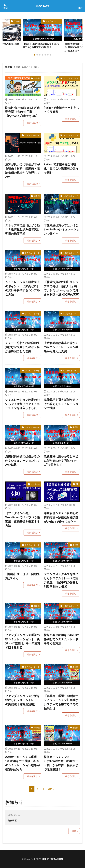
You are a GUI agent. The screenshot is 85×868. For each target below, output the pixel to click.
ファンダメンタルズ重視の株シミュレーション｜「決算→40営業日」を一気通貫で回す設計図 (23, 641)
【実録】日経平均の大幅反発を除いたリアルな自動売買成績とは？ (42, 46)
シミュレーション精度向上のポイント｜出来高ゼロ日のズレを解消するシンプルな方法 (22, 288)
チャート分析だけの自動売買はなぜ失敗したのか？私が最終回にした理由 (22, 347)
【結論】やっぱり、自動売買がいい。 (22, 576)
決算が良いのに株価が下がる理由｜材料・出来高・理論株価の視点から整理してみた (22, 171)
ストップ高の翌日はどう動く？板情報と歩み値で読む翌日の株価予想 (22, 230)
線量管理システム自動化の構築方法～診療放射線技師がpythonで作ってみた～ (61, 517)
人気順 (17, 67)
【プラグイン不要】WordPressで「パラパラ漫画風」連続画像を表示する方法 (23, 519)
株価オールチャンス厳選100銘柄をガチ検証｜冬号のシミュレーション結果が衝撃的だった (22, 763)
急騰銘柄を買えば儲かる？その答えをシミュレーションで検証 (61, 404)
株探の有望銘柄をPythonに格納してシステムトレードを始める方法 (61, 639)
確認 (74, 831)
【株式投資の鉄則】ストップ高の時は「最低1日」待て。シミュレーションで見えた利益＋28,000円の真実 (61, 288)
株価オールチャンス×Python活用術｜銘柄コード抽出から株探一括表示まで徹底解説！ (61, 763)
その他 (17, 21)
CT (77, 484)
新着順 (9, 67)
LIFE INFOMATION (52, 859)
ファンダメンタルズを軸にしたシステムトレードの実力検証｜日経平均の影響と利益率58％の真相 (61, 580)
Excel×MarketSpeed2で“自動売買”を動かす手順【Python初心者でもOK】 (23, 112)
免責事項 (12, 820)
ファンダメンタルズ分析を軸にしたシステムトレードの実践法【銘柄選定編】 (22, 700)
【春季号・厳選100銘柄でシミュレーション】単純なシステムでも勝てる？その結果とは (61, 702)
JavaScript (35, 484)
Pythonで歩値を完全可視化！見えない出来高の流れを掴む (61, 169)
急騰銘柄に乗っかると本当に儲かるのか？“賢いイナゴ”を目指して (61, 461)
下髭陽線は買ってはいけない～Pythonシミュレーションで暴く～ (61, 230)
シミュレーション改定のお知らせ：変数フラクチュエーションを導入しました (22, 404)
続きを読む (32, 123)
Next (50, 789)
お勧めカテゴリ (29, 67)
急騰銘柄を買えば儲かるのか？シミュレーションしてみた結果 (22, 461)
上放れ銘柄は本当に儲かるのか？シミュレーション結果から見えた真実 (61, 347)
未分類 (37, 78)
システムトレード (53, 21)
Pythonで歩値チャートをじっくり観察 (61, 110)
